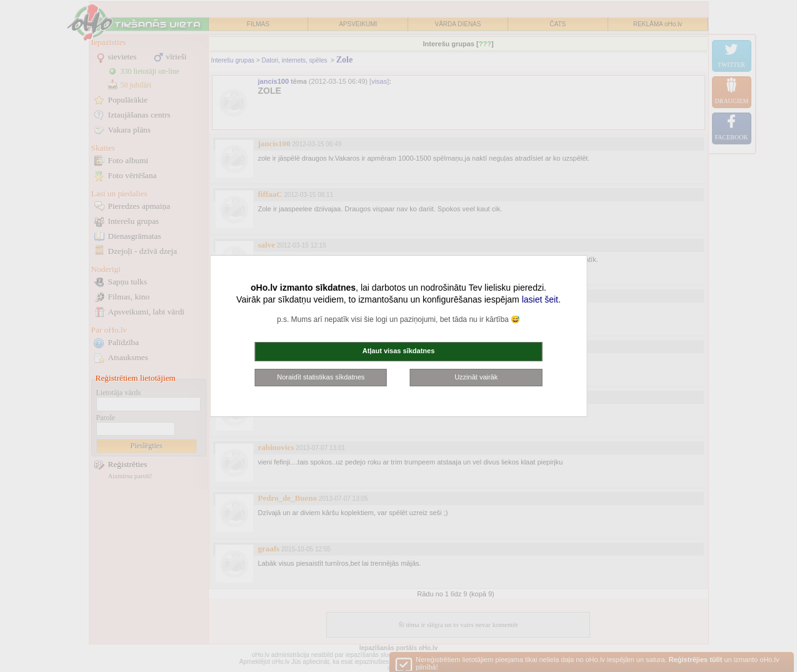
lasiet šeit (540, 299)
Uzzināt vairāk (476, 377)
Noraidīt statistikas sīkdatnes (321, 377)
